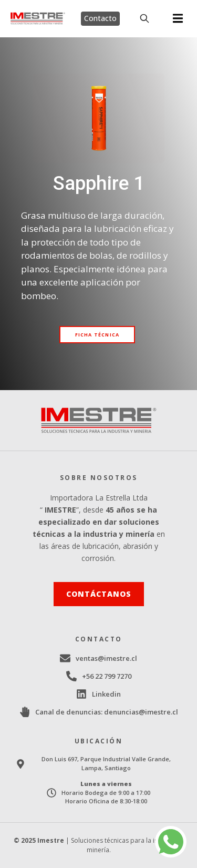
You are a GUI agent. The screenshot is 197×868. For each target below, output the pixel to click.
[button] (178, 19)
